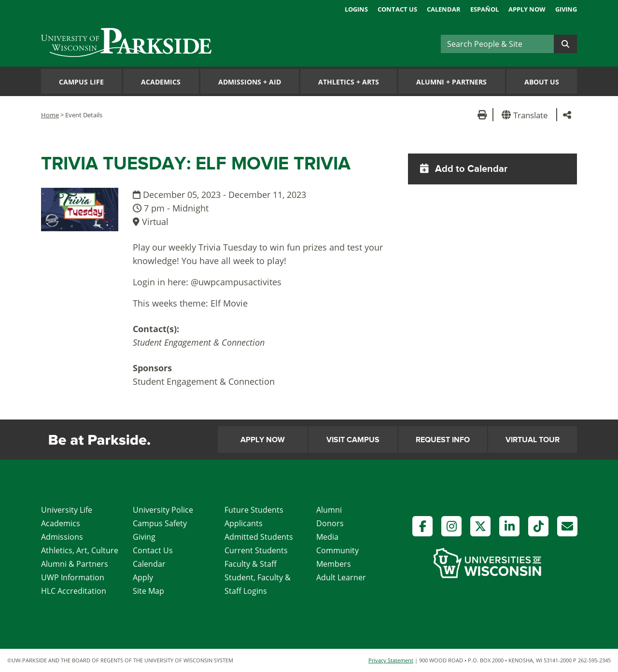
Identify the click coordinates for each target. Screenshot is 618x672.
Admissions (62, 537)
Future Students (254, 510)
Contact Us (397, 9)
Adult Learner (341, 577)
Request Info (443, 440)
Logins (356, 9)
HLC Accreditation (74, 591)
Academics (161, 82)
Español (485, 9)
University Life (67, 510)
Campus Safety (160, 523)
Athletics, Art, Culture (80, 550)
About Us (542, 82)
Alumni (329, 510)
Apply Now (527, 9)
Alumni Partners (451, 82)
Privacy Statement (391, 660)
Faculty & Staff (251, 564)
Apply (143, 577)
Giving (566, 9)
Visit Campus (353, 440)
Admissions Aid (250, 82)
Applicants (244, 523)
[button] (527, 115)
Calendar (444, 9)
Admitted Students (259, 537)
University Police (163, 510)
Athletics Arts (349, 82)
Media (327, 537)
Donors (330, 523)
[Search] (497, 44)
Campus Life (81, 82)
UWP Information (73, 577)
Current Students (256, 550)
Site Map (148, 591)
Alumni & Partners (75, 564)
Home (50, 115)
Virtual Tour (533, 440)
